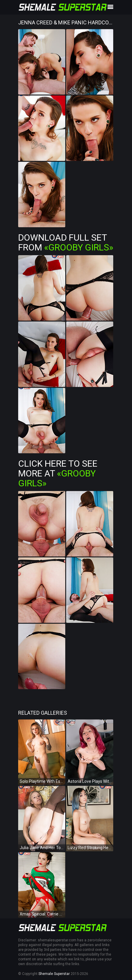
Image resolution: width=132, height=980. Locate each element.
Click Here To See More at (58, 473)
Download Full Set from (66, 242)
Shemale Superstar (54, 974)
